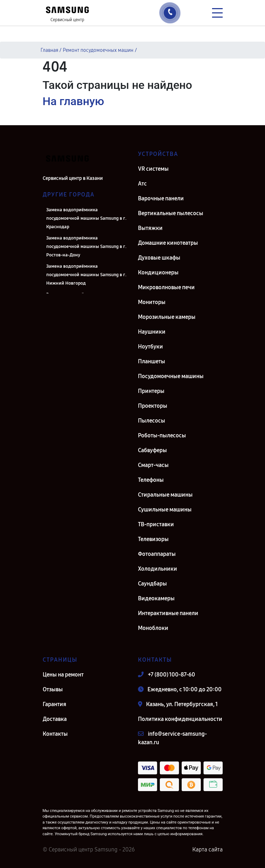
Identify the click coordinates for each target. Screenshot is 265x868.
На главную (73, 101)
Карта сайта (207, 849)
